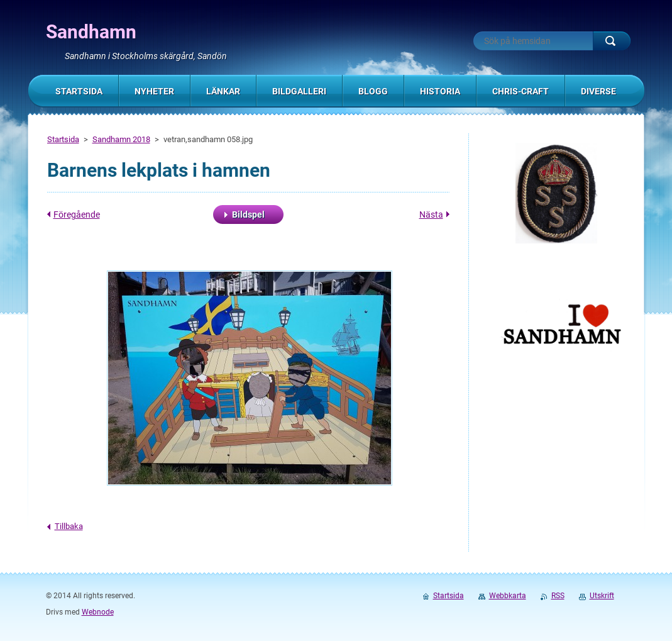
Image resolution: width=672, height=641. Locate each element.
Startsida (63, 139)
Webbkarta (508, 596)
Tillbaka (69, 526)
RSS (558, 596)
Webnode (98, 612)
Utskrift (602, 596)
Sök (612, 41)
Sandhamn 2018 (121, 139)
